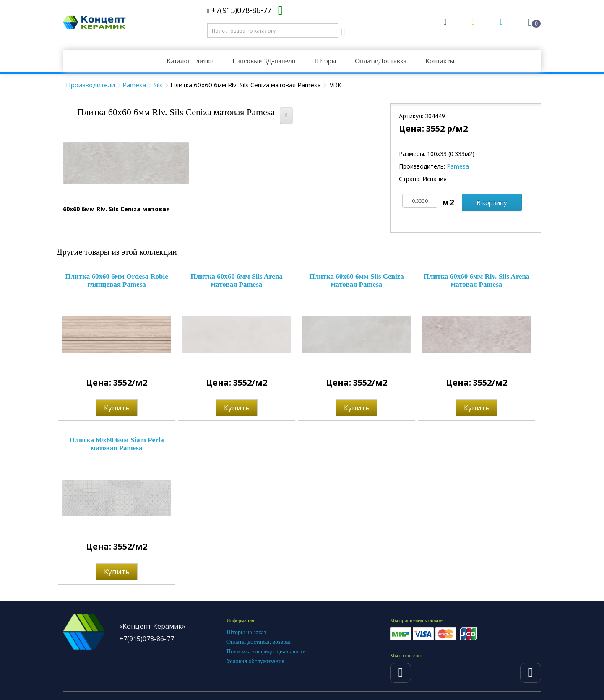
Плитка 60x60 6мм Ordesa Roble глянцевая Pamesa (117, 280)
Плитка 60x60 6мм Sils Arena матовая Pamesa (237, 280)
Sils (158, 85)
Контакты (440, 61)
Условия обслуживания (255, 661)
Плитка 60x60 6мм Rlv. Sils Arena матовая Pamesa (477, 280)
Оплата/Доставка (381, 61)
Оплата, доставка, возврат (259, 642)
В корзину (492, 202)
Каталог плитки (190, 61)
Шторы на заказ (246, 632)
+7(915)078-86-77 (239, 10)
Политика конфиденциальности (266, 652)
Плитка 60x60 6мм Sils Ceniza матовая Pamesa (357, 280)
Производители (90, 85)
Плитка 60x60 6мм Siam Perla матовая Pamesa (117, 444)
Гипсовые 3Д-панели (264, 61)
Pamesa (134, 85)
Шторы (325, 61)
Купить (117, 408)
